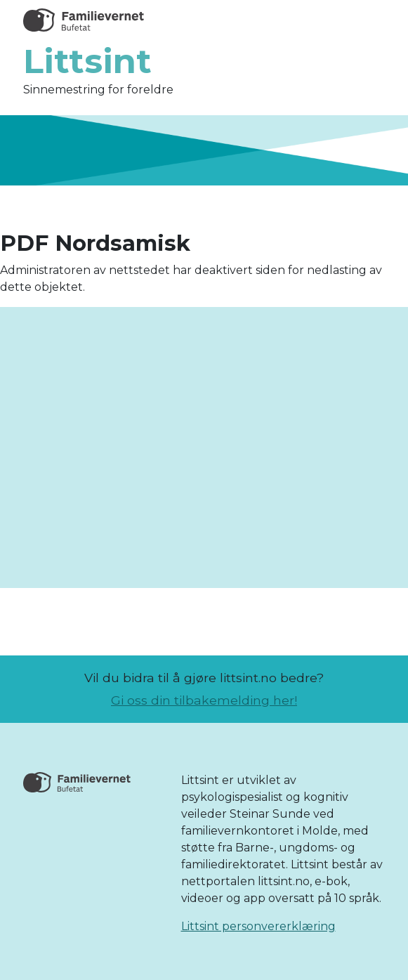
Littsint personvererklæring (258, 926)
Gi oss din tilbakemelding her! (204, 700)
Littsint (87, 61)
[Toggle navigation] (367, 20)
